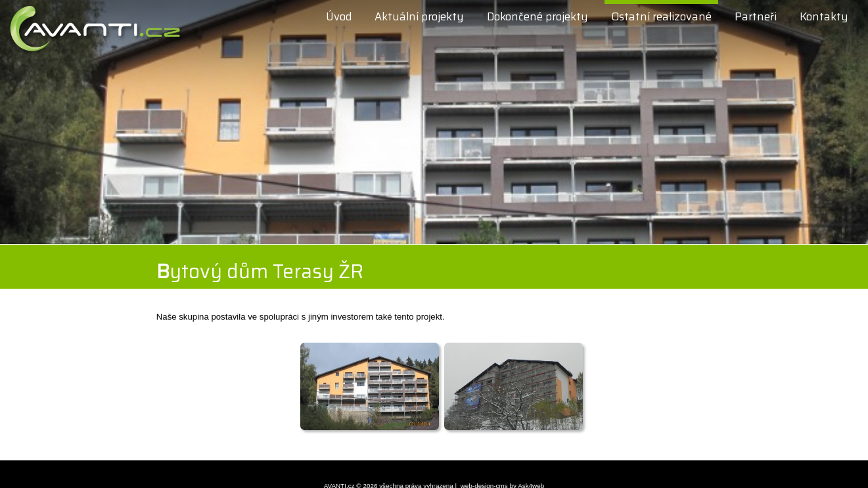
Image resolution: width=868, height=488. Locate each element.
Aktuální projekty (419, 16)
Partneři (756, 16)
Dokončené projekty (537, 16)
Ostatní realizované (661, 16)
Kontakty (824, 16)
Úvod (339, 16)
